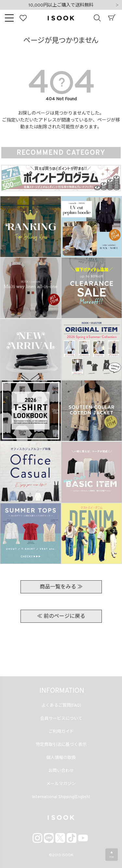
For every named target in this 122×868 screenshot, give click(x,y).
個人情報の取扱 (61, 758)
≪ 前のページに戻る (61, 617)
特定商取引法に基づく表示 (61, 745)
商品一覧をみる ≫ (61, 587)
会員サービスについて (61, 719)
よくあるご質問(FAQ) (61, 706)
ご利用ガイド (61, 732)
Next (117, 6)
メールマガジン (61, 784)
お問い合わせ (61, 771)
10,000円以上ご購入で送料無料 (61, 5)
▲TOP (112, 855)
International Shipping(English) (61, 797)
